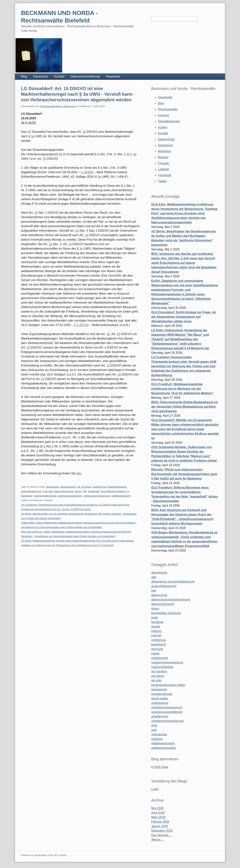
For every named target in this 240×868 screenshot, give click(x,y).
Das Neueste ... (161, 835)
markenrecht (159, 658)
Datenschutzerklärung (85, 77)
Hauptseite (113, 77)
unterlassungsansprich (70, 496)
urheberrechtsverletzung (167, 721)
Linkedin (164, 169)
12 (77, 231)
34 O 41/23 (28, 123)
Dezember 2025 (162, 831)
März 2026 (158, 817)
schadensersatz (162, 694)
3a (32, 136)
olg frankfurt (159, 671)
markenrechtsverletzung (167, 662)
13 (28, 347)
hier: (79, 473)
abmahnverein (68, 487)
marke (155, 653)
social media (159, 698)
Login (155, 789)
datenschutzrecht (163, 604)
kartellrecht (158, 644)
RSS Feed (161, 767)
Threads (164, 163)
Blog (24, 77)
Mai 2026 (157, 808)
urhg (154, 725)
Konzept (164, 115)
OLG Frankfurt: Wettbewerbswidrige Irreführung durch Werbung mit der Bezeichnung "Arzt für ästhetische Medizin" (182, 389)
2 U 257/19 (81, 325)
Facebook (165, 175)
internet (156, 636)
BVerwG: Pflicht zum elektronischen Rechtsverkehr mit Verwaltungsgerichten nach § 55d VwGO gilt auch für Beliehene (184, 474)
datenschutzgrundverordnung (171, 600)
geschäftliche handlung (113, 491)
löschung (157, 649)
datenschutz (159, 595)
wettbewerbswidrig (163, 748)
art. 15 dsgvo (84, 487)
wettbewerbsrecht (121, 496)
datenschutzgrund (64, 491)
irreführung (158, 640)
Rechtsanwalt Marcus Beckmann (58, 106)
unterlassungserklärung (167, 712)
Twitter (162, 181)
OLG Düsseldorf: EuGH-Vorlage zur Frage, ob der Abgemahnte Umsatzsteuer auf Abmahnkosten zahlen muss (183, 317)
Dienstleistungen (169, 121)
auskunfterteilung (117, 487)
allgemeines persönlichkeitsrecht (173, 582)
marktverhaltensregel (45, 496)
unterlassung (160, 703)
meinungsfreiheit (162, 667)
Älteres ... (157, 840)
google (156, 627)
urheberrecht (160, 716)
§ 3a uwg (48, 491)
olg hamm (158, 676)
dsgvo (78, 491)
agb (154, 577)
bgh (154, 591)
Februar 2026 (160, 822)
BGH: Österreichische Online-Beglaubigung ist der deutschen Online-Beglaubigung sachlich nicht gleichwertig (184, 407)
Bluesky (163, 157)
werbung (157, 739)
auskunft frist (100, 487)
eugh (154, 618)
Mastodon (165, 151)
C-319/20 (87, 172)
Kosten (163, 127)
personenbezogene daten (168, 685)
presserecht (159, 689)
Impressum (41, 77)
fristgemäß (94, 491)
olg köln (156, 680)
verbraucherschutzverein (97, 496)
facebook (157, 622)
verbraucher (159, 734)
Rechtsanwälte (168, 109)
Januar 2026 (159, 826)
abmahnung (53, 487)
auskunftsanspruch (31, 491)
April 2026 (158, 813)
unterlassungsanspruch (167, 707)
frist (85, 491)
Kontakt (59, 77)
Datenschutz (166, 139)
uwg (154, 730)
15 (84, 132)
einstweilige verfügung (166, 613)
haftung (156, 631)
